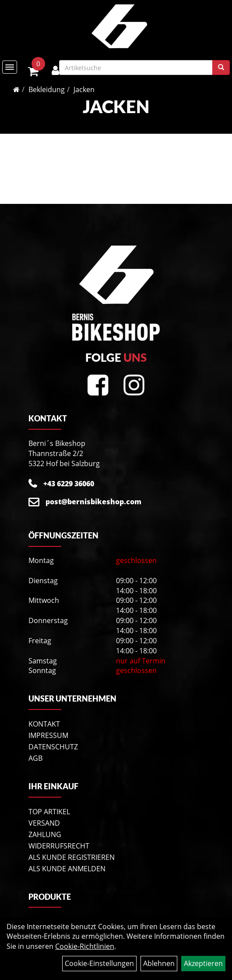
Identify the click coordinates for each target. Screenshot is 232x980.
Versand (44, 823)
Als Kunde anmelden (67, 869)
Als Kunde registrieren (72, 857)
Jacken (84, 89)
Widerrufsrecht (59, 846)
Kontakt (44, 724)
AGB (35, 758)
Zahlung (45, 834)
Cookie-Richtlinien (85, 946)
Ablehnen (159, 963)
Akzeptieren (203, 963)
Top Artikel (49, 812)
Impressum (48, 735)
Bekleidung (47, 89)
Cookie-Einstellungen (99, 963)
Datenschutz (53, 747)
